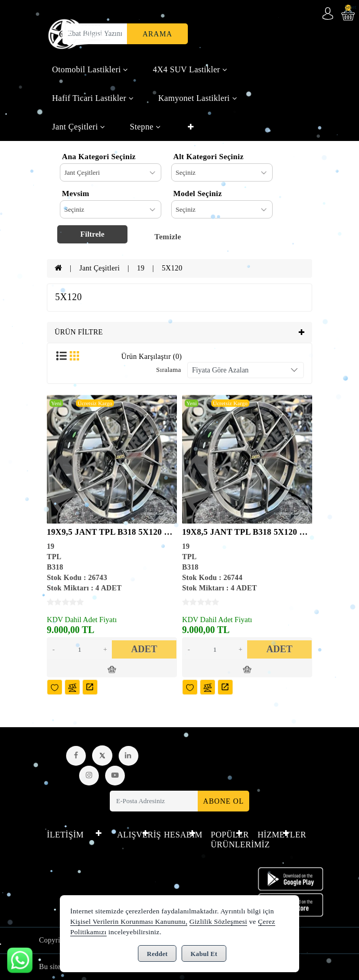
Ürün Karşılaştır (151, 357)
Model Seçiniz (197, 194)
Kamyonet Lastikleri (197, 98)
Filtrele (92, 234)
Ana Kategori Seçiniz (99, 157)
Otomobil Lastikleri (90, 69)
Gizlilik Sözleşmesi (218, 921)
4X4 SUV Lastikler (190, 69)
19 (141, 268)
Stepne (145, 127)
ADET (144, 649)
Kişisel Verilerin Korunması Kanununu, (129, 921)
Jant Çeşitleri (79, 127)
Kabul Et (204, 954)
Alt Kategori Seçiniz (208, 157)
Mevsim (76, 194)
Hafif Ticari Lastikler (93, 98)
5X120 (172, 268)
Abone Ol (223, 801)
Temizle (168, 237)
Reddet (157, 954)
